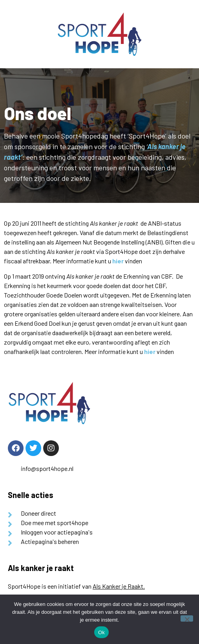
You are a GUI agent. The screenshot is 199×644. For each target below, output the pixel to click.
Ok (101, 632)
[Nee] (187, 618)
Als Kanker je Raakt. (119, 586)
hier (118, 261)
